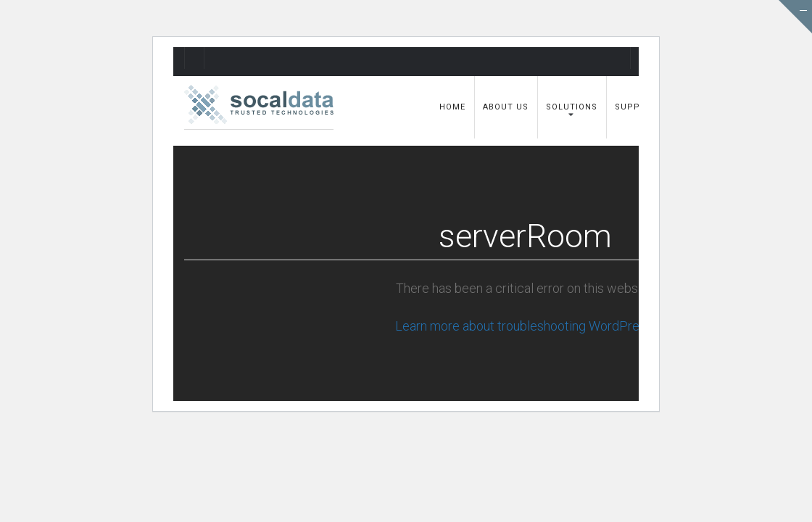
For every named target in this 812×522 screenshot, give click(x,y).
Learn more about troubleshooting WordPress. (525, 326)
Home (452, 107)
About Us (506, 107)
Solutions (572, 107)
